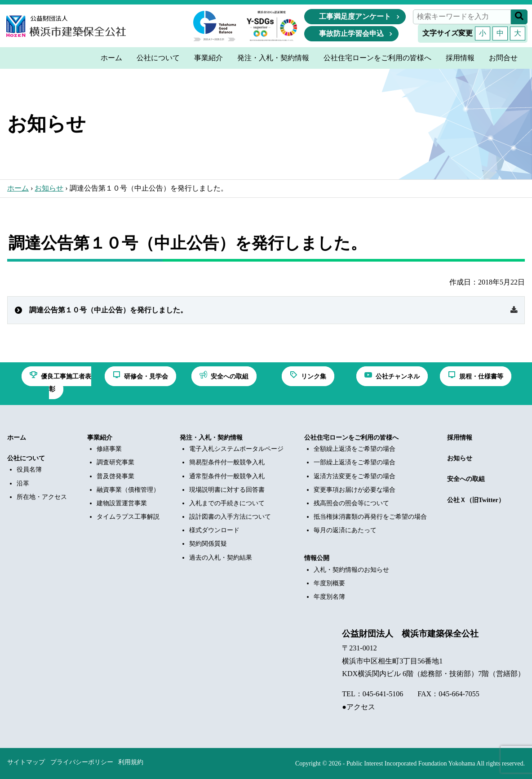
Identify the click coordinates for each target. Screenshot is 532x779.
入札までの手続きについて (227, 503)
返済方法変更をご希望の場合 (355, 476)
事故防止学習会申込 (351, 33)
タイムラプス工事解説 (128, 517)
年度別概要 (329, 583)
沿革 (23, 483)
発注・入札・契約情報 (211, 438)
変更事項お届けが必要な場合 (355, 490)
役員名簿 (29, 470)
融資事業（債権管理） (128, 490)
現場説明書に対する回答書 (227, 490)
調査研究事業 (115, 462)
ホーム (18, 188)
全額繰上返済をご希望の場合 (355, 449)
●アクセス (359, 707)
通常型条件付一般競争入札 (227, 476)
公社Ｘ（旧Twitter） (476, 500)
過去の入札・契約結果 (221, 558)
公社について (26, 458)
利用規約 (131, 762)
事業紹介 (100, 438)
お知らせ (49, 188)
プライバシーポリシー (82, 762)
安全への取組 (466, 479)
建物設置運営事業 (122, 503)
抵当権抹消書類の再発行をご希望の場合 (370, 517)
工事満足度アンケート (355, 16)
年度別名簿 (329, 597)
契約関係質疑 (208, 544)
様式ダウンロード (214, 530)
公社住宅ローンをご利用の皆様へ (351, 438)
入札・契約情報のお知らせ (351, 570)
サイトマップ (26, 762)
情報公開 (317, 558)
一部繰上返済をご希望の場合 (355, 462)
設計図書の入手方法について (230, 517)
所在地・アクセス (42, 497)
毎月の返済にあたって (345, 530)
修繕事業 (109, 449)
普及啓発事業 (115, 476)
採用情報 (460, 438)
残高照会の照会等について (351, 503)
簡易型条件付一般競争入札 (227, 462)
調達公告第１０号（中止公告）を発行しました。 (108, 310)
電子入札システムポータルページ (236, 449)
